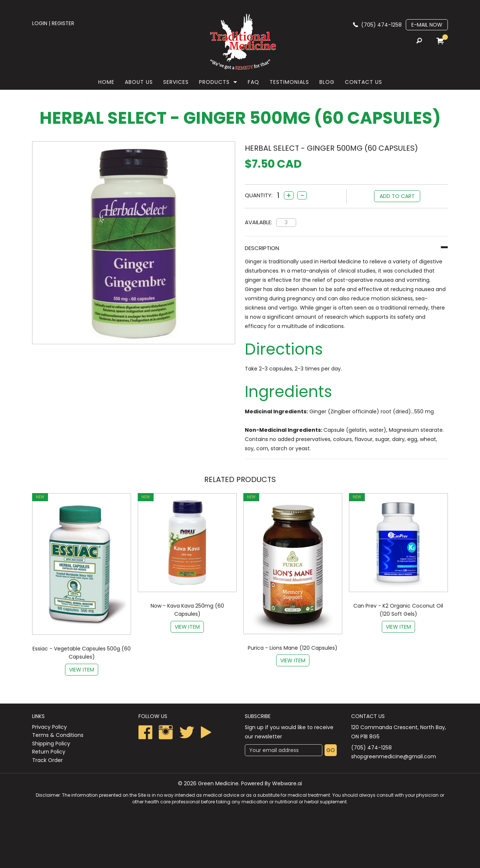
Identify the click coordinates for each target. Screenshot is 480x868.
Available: (258, 222)
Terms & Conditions (58, 735)
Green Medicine (218, 783)
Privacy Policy (49, 727)
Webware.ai (287, 783)
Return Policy (49, 752)
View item (82, 670)
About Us (139, 82)
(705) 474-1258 (381, 25)
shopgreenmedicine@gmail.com (394, 756)
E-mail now (427, 25)
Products (214, 82)
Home (106, 82)
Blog (327, 82)
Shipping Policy (51, 744)
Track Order (47, 760)
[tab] (346, 248)
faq (253, 82)
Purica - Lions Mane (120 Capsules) (293, 648)
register (63, 23)
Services (176, 82)
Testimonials (289, 82)
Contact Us (364, 82)
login (40, 23)
